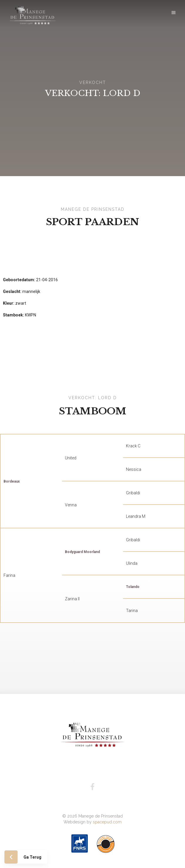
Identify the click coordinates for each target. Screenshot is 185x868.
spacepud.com (107, 814)
